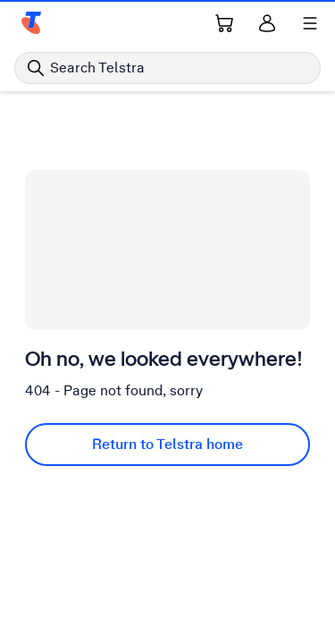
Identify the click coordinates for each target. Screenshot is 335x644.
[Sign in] (267, 23)
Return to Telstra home (167, 444)
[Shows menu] (310, 23)
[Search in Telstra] (167, 68)
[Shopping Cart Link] (224, 23)
